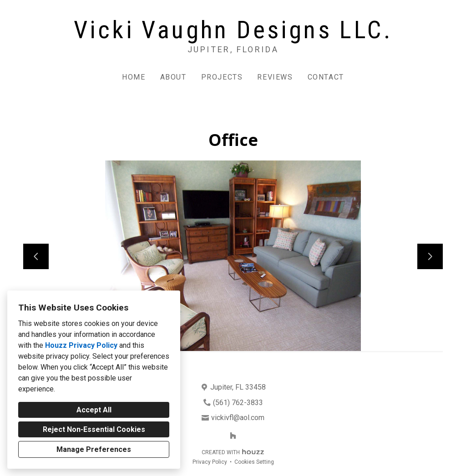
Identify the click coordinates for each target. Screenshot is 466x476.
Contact (326, 77)
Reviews (275, 77)
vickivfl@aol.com (238, 418)
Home (134, 77)
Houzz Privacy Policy (81, 345)
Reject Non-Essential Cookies (94, 429)
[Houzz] (233, 436)
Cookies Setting (254, 462)
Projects (222, 77)
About (173, 77)
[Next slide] (430, 256)
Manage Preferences (94, 449)
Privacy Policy (210, 462)
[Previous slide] (36, 256)
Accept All (94, 410)
